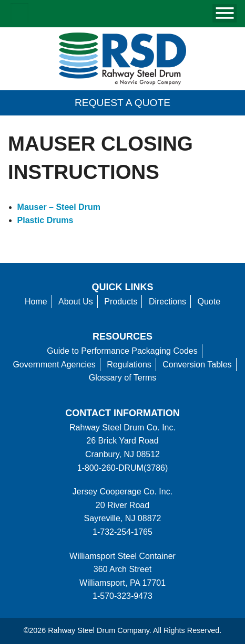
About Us (76, 302)
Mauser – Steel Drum (59, 207)
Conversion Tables (197, 365)
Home (36, 302)
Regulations (129, 365)
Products (121, 302)
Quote (209, 302)
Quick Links (123, 287)
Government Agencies (54, 365)
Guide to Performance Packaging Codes (122, 351)
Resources (122, 336)
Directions (167, 302)
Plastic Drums (45, 220)
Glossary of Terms (123, 378)
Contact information (122, 413)
